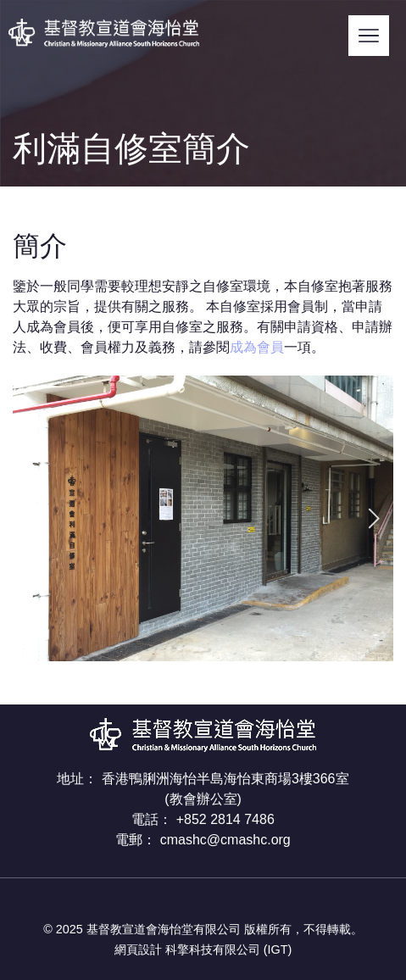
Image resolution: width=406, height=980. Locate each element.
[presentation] (33, 518)
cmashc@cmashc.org (225, 840)
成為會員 (257, 347)
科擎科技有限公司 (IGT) (229, 949)
